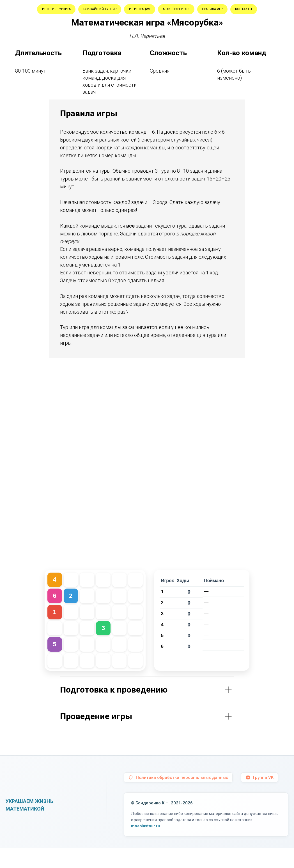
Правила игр (128, 27)
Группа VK (263, 798)
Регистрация (181, 11)
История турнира (65, 11)
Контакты (169, 27)
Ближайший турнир (126, 11)
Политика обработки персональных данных (180, 798)
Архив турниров (230, 11)
